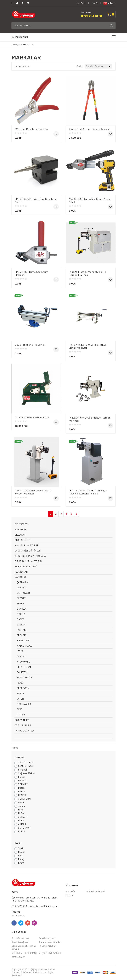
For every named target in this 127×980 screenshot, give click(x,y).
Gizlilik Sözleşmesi (20, 938)
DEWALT (21, 598)
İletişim (69, 895)
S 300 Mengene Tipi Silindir (30, 345)
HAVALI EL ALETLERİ (26, 567)
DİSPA (20, 651)
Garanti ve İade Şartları (50, 942)
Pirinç (21, 859)
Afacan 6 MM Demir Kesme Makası (89, 129)
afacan (22, 802)
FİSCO (20, 683)
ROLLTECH (22, 672)
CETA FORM (23, 688)
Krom (21, 863)
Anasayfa (16, 45)
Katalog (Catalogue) (95, 891)
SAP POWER (23, 593)
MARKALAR (21, 577)
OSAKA (21, 619)
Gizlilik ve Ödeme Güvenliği (24, 953)
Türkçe (109, 3)
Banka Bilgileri (18, 957)
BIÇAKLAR (20, 535)
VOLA (21, 820)
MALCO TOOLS (25, 646)
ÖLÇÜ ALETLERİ (23, 540)
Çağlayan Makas (26, 773)
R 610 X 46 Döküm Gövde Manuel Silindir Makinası (88, 346)
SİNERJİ (22, 770)
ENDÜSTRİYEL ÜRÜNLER (28, 551)
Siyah (21, 848)
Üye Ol (95, 3)
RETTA (20, 693)
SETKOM (21, 635)
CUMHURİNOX (26, 766)
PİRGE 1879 (23, 641)
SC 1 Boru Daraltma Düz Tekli (31, 129)
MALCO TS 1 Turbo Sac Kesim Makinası (31, 273)
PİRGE (21, 831)
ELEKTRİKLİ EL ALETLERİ (28, 561)
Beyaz (21, 852)
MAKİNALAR (21, 572)
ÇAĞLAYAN (22, 582)
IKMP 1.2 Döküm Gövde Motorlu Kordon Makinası (33, 492)
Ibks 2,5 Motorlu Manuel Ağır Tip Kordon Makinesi (87, 273)
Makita (22, 791)
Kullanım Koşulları (48, 946)
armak (21, 806)
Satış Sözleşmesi (47, 938)
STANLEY (22, 609)
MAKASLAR (20, 529)
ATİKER (21, 715)
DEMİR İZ (22, 588)
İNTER (20, 699)
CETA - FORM (24, 667)
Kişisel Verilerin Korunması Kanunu (24, 947)
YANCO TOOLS (24, 678)
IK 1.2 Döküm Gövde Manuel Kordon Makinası (90, 419)
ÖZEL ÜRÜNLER (23, 725)
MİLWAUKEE (23, 662)
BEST (20, 709)
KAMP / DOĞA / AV (24, 731)
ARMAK (22, 824)
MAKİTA (21, 614)
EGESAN (21, 625)
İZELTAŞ (21, 630)
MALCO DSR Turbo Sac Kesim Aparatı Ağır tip (90, 200)
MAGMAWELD (24, 704)
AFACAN (21, 656)
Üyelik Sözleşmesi (20, 942)
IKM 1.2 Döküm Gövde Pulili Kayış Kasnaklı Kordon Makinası (88, 492)
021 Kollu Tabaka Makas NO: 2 (32, 417)
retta (21, 810)
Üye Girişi (81, 3)
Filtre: (15, 748)
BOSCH (21, 603)
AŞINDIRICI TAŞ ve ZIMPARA (30, 556)
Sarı (20, 856)
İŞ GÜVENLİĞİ (22, 720)
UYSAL (22, 813)
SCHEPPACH (25, 828)
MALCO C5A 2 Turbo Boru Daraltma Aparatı (35, 200)
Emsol (21, 777)
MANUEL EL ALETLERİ (26, 545)
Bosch (21, 788)
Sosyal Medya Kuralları (50, 953)
